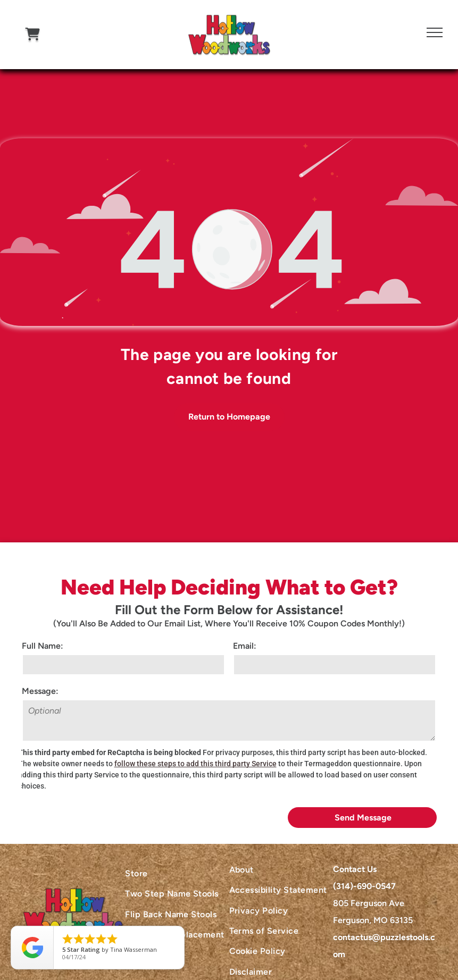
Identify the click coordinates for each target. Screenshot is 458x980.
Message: (40, 691)
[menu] (435, 32)
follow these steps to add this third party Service (195, 764)
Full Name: (43, 646)
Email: (245, 646)
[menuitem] (177, 874)
